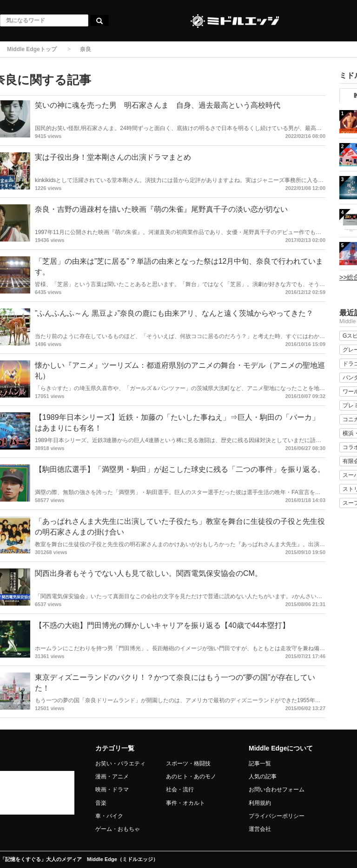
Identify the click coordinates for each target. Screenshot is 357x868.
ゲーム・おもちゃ (118, 829)
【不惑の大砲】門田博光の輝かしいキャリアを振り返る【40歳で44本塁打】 (162, 625)
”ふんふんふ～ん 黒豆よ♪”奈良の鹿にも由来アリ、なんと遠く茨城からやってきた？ (174, 313)
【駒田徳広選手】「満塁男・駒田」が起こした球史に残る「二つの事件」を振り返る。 (180, 469)
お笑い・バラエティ (120, 764)
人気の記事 (263, 777)
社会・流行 (180, 790)
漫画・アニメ (112, 777)
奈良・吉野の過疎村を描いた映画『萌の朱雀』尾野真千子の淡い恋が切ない (161, 209)
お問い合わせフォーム (277, 790)
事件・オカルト (185, 803)
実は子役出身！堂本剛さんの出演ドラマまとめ (113, 157)
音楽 (101, 803)
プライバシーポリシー (277, 816)
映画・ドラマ (112, 790)
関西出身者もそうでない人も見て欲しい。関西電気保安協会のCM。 (149, 573)
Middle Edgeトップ (32, 49)
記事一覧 (260, 764)
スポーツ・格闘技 (188, 764)
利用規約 (260, 803)
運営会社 (260, 829)
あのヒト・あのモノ (191, 777)
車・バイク (109, 816)
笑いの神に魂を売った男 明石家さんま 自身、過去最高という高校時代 (158, 105)
